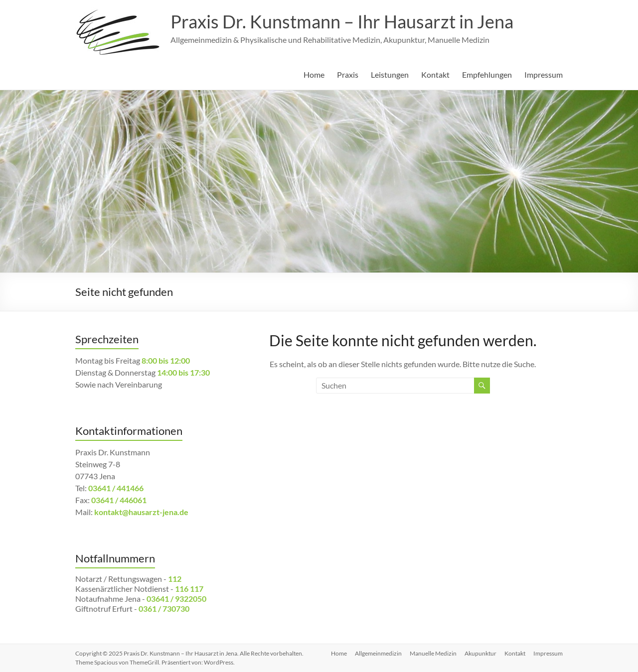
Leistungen (390, 74)
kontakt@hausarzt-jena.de (141, 512)
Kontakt (435, 74)
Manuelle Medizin (433, 653)
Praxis (348, 74)
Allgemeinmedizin (378, 653)
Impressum (544, 74)
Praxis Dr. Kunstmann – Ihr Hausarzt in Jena (342, 21)
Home (314, 74)
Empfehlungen (487, 74)
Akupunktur (480, 653)
